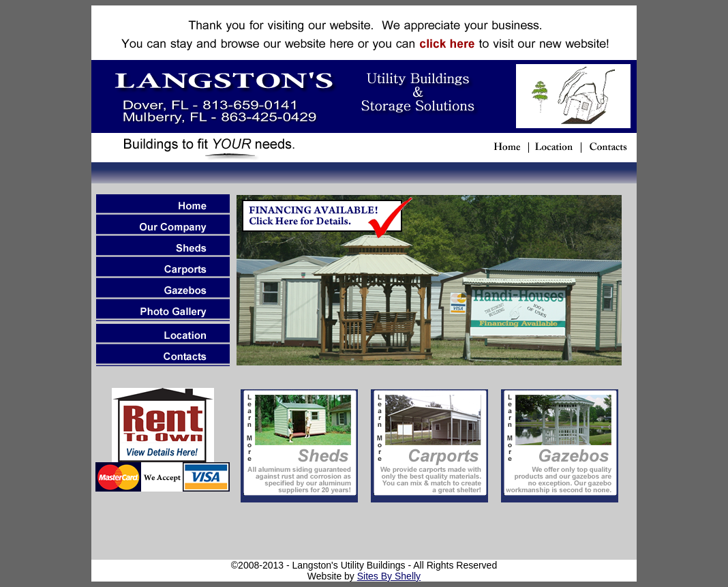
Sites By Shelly (389, 576)
